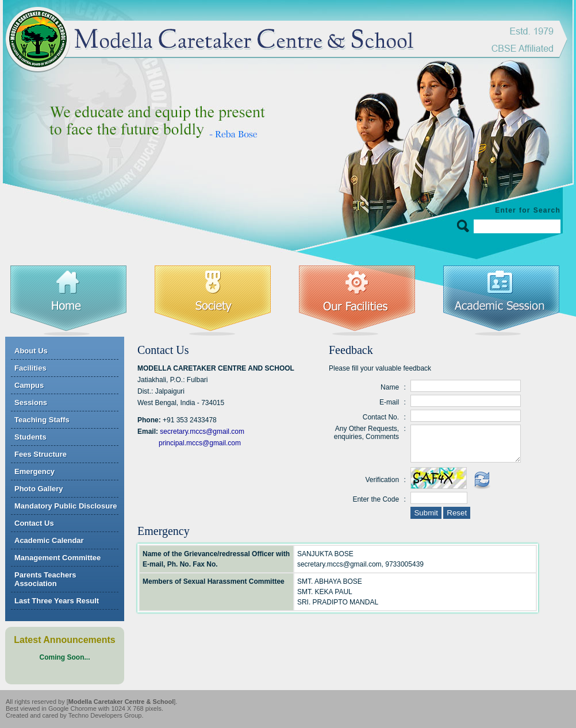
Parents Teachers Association (45, 579)
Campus (29, 385)
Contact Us (34, 523)
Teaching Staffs (42, 420)
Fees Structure (41, 454)
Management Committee (57, 558)
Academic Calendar (49, 540)
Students (30, 437)
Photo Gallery (39, 489)
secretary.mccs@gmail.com (202, 432)
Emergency (34, 471)
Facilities (30, 368)
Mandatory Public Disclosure (66, 506)
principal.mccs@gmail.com (200, 443)
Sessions (31, 402)
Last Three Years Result (57, 601)
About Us (31, 351)
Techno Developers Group (105, 715)
